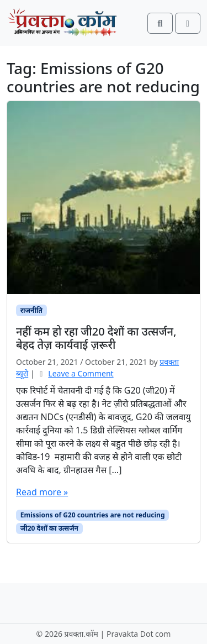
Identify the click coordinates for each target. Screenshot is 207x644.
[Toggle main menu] (188, 23)
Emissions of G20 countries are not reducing (93, 515)
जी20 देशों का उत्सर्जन (49, 528)
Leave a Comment (81, 373)
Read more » (42, 492)
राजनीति (31, 310)
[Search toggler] (160, 23)
